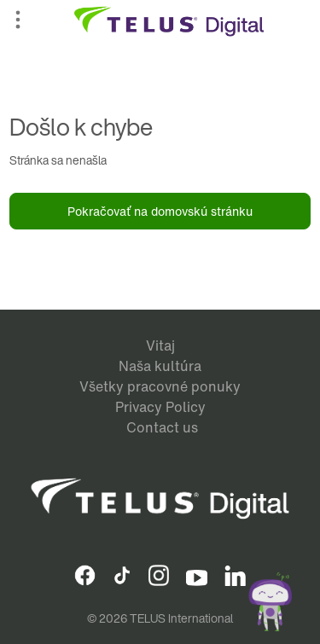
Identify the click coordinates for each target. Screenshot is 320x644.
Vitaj (160, 345)
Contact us (162, 427)
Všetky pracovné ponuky (160, 386)
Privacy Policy (160, 407)
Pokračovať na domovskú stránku (160, 211)
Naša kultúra (160, 366)
